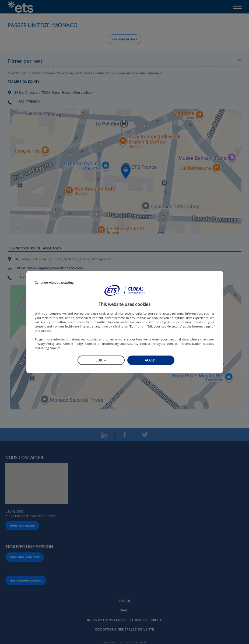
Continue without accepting (54, 283)
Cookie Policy (73, 344)
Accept (151, 360)
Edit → (101, 360)
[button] (125, 290)
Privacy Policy (45, 344)
